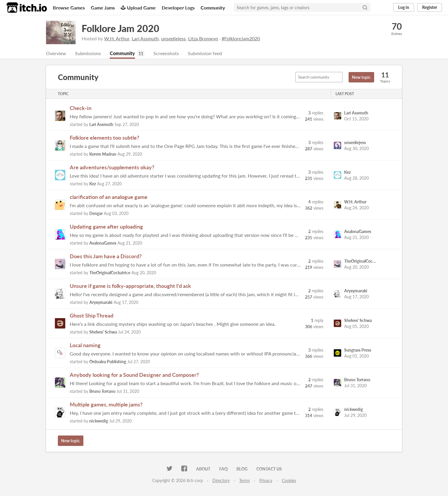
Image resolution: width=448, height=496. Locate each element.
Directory (221, 480)
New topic (361, 77)
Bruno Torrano (102, 391)
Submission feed (205, 53)
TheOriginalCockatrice (110, 273)
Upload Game (138, 8)
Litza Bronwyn (203, 38)
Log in (404, 7)
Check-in (81, 108)
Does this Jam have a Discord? (106, 256)
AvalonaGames (103, 243)
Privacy (266, 480)
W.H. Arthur (117, 38)
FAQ (223, 469)
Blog (242, 469)
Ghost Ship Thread (92, 315)
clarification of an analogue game (109, 197)
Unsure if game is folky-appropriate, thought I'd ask (130, 286)
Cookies (289, 480)
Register (430, 7)
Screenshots (166, 53)
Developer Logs (178, 8)
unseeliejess (173, 38)
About (203, 469)
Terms (244, 480)
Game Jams (103, 8)
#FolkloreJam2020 (241, 38)
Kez (93, 184)
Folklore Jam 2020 (120, 28)
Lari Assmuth (145, 38)
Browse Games (69, 8)
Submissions (88, 53)
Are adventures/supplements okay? (112, 167)
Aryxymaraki (101, 302)
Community (213, 8)
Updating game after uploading (106, 227)
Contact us (269, 469)
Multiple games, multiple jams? (106, 404)
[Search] (365, 7)
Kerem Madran (103, 154)
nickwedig (99, 421)
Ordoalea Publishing (108, 362)
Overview (56, 53)
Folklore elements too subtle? (104, 138)
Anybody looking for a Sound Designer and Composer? (134, 375)
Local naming (85, 345)
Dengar (96, 213)
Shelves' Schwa (103, 332)
